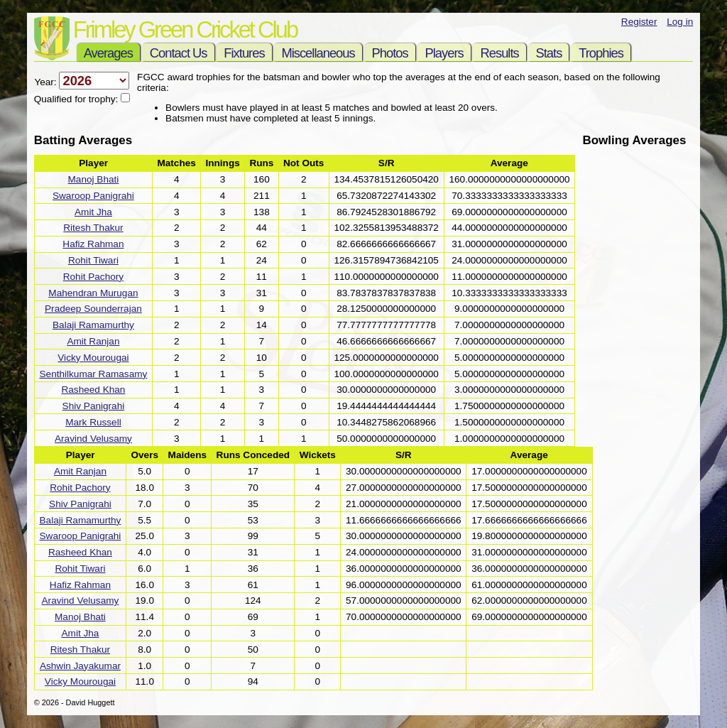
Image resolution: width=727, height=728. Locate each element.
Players (444, 53)
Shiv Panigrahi (94, 406)
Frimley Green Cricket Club (185, 29)
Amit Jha (93, 212)
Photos (390, 53)
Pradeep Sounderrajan (93, 309)
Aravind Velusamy (93, 439)
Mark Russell (93, 422)
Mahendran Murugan (93, 293)
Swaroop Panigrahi (93, 196)
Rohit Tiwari (93, 260)
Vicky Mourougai (93, 358)
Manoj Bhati (94, 179)
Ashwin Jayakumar (80, 666)
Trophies (601, 53)
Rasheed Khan (93, 390)
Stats (549, 53)
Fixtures (244, 53)
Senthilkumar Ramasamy (94, 374)
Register (639, 22)
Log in (680, 22)
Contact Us (179, 53)
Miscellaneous (318, 53)
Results (499, 53)
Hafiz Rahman (93, 244)
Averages (108, 53)
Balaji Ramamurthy (93, 325)
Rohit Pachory (93, 277)
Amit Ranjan (93, 341)
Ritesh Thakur (93, 228)
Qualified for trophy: (77, 99)
